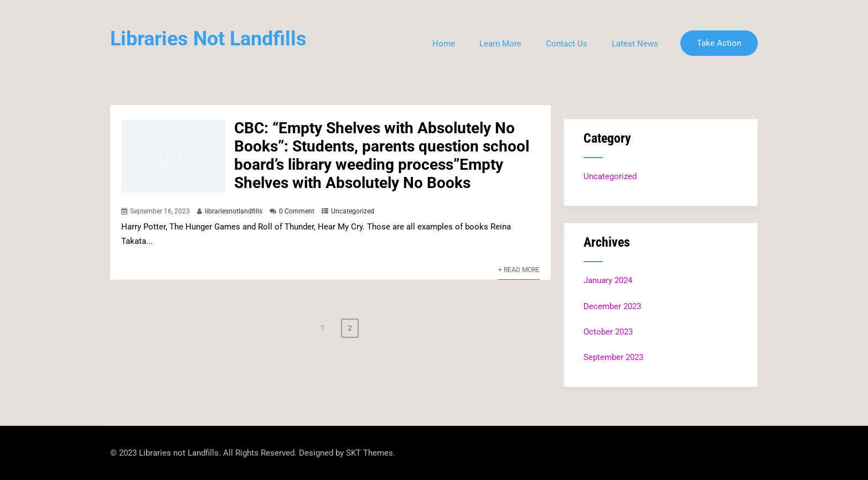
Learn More (500, 44)
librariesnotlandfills (234, 211)
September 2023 (613, 357)
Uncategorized (353, 211)
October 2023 (608, 332)
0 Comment (297, 211)
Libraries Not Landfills (208, 39)
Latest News (635, 44)
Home (444, 44)
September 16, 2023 (160, 211)
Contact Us (567, 44)
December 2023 (612, 306)
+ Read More (519, 270)
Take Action (719, 43)
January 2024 (608, 280)
